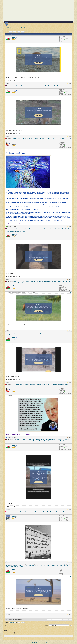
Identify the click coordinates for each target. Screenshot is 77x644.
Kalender (68, 25)
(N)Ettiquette (16, 27)
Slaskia (16, 87)
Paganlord (32, 86)
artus (16, 230)
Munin (67, 230)
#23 (71, 150)
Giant (25, 87)
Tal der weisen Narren (9, 27)
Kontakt (6, 636)
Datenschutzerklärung (45, 60)
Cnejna (32, 139)
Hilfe (71, 25)
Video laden (38, 63)
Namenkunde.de (49, 643)
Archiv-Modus (25, 636)
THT (6, 140)
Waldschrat (40, 87)
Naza (29, 230)
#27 (71, 396)
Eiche (52, 86)
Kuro (60, 229)
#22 (71, 97)
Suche (58, 25)
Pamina (32, 230)
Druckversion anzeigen (10, 625)
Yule (35, 230)
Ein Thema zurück (10, 619)
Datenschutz (32, 643)
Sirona (55, 86)
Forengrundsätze (52, 25)
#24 (71, 241)
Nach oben (20, 636)
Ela (32, 87)
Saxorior (27, 86)
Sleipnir (27, 441)
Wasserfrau (19, 231)
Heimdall (43, 86)
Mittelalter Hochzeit (37, 643)
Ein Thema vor (18, 619)
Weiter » (23, 32)
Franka (7, 231)
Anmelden (18, 22)
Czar (71, 86)
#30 (71, 576)
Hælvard (23, 86)
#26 (71, 344)
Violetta (22, 87)
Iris (60, 230)
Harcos (12, 567)
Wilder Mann (48, 86)
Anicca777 (7, 567)
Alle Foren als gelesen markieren (35, 636)
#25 (71, 293)
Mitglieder (63, 25)
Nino (45, 229)
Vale (38, 230)
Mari (65, 565)
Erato (36, 86)
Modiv (19, 230)
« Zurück (11, 32)
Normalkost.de (43, 643)
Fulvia (68, 86)
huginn (24, 231)
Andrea (13, 37)
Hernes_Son (60, 86)
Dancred (12, 87)
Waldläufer (47, 230)
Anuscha (7, 87)
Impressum (27, 643)
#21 (71, 44)
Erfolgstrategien (22, 27)
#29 (71, 523)
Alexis (43, 230)
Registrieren (23, 22)
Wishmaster (18, 86)
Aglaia (39, 86)
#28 (71, 452)
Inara (14, 86)
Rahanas (35, 87)
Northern (29, 87)
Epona (64, 86)
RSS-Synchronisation (46, 636)
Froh (19, 87)
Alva (40, 230)
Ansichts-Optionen (68, 34)
